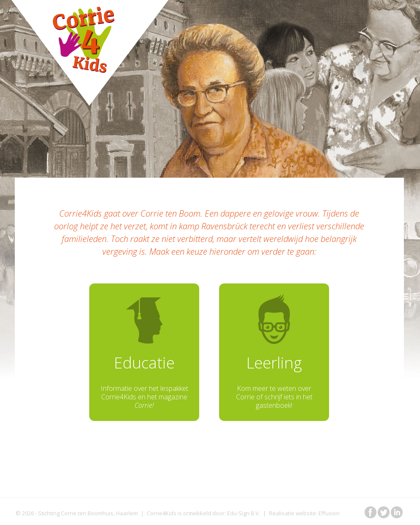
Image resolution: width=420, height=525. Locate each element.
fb (371, 512)
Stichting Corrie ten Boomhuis (76, 513)
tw (384, 512)
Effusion (329, 513)
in (397, 512)
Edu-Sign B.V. (244, 513)
